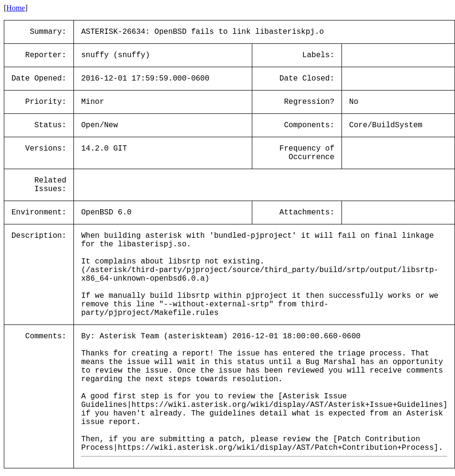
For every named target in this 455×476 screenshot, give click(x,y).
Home (16, 8)
